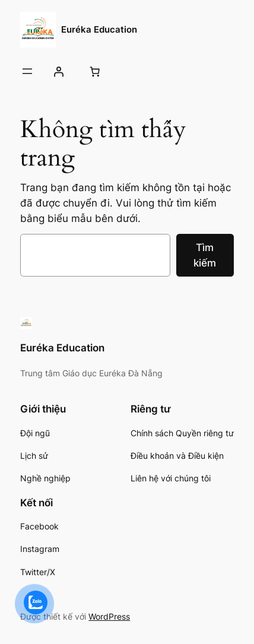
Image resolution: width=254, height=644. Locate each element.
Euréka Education (99, 30)
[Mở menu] (27, 71)
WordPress (109, 616)
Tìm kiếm (205, 255)
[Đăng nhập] (58, 71)
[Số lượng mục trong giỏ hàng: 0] (95, 71)
